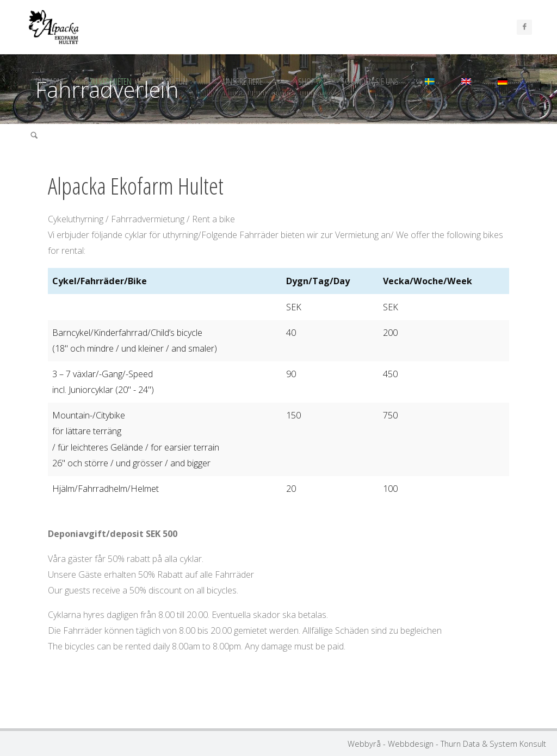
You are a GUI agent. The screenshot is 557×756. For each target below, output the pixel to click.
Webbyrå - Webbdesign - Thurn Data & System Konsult (447, 743)
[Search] (34, 136)
